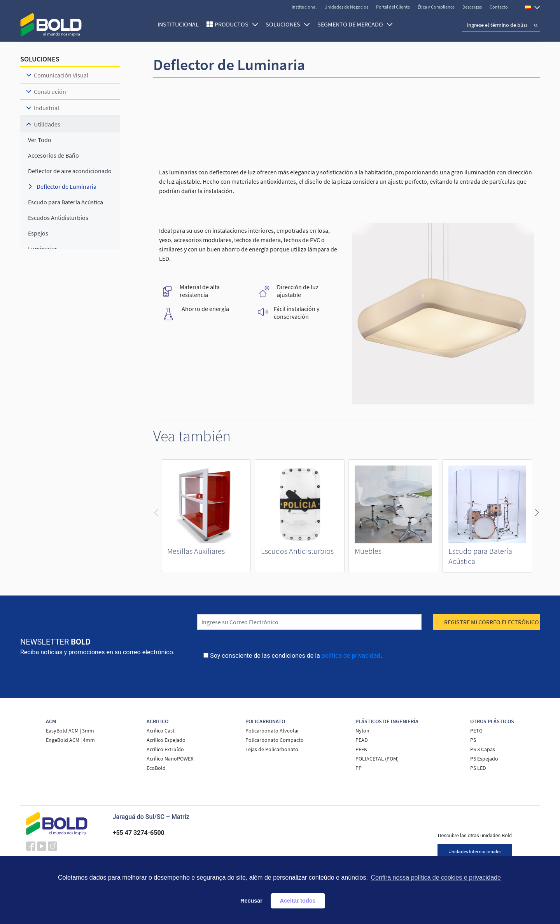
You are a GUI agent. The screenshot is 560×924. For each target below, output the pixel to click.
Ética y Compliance (436, 7)
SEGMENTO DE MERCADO (355, 24)
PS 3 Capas (483, 749)
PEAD (362, 740)
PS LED (478, 768)
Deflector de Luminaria (66, 186)
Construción (50, 91)
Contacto (499, 7)
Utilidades (47, 124)
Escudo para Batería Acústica (66, 202)
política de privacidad (351, 656)
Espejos (38, 233)
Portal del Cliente (393, 7)
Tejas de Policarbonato (272, 749)
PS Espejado (484, 759)
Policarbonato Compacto (275, 740)
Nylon (362, 731)
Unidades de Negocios (346, 7)
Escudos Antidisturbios (297, 551)
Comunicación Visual (61, 75)
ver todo (40, 140)
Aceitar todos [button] (298, 901)
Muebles (368, 551)
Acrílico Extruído (165, 749)
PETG (476, 731)
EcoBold (156, 768)
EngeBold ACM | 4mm (70, 740)
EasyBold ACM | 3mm (70, 731)
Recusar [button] (251, 901)
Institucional (304, 7)
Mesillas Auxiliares (196, 551)
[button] (537, 513)
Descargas (472, 7)
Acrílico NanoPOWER (170, 759)
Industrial (46, 108)
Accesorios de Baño (53, 155)
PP (359, 768)
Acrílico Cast (161, 731)
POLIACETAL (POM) (377, 759)
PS (473, 740)
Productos (236, 24)
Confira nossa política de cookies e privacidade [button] (436, 877)
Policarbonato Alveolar (272, 731)
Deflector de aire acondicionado (70, 171)
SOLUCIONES (288, 24)
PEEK (361, 749)
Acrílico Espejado (166, 740)
